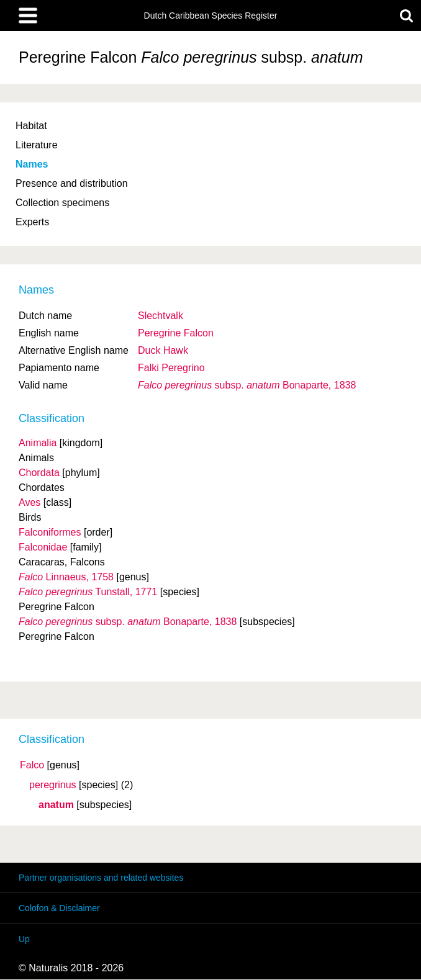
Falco (32, 765)
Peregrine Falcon (176, 333)
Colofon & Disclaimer (59, 908)
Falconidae (43, 547)
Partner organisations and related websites (101, 878)
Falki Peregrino (171, 368)
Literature (37, 145)
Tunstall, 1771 (88, 592)
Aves (29, 502)
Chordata (39, 473)
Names (32, 164)
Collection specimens (62, 203)
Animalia (38, 443)
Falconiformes (50, 532)
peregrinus (53, 785)
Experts (32, 222)
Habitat (31, 126)
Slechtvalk (161, 316)
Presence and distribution (72, 183)
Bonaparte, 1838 (247, 385)
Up (24, 939)
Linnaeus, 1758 (66, 577)
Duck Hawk (163, 350)
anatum (56, 805)
